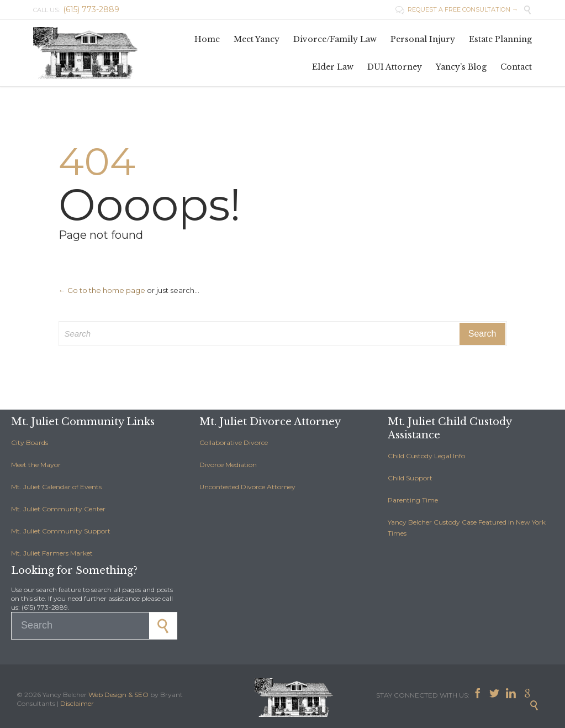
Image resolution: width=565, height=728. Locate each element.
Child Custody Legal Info (426, 456)
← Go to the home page (102, 290)
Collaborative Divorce (234, 442)
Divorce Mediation (228, 465)
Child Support (410, 478)
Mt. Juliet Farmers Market (52, 553)
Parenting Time (413, 500)
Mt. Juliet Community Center (58, 509)
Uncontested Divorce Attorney (247, 487)
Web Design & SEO (118, 695)
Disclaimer (77, 703)
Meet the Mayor (36, 465)
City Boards (30, 442)
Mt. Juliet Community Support (61, 531)
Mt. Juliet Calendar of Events (56, 487)
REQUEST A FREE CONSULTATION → (457, 9)
